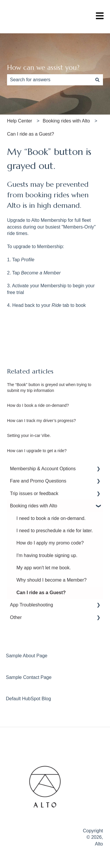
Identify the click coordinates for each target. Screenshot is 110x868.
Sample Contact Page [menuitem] (29, 677)
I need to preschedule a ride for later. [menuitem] (55, 531)
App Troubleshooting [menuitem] (32, 605)
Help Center (20, 121)
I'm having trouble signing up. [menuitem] (47, 555)
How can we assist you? (43, 68)
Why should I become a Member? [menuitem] (51, 580)
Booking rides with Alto (66, 121)
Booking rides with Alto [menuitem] (34, 506)
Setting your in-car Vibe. (29, 435)
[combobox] (49, 80)
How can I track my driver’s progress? (41, 421)
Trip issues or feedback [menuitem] (34, 493)
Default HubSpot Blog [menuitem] (28, 699)
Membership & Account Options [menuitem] (43, 469)
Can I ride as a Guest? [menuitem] (41, 593)
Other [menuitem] (16, 617)
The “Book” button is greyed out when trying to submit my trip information (49, 388)
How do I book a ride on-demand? (38, 405)
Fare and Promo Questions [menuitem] (38, 481)
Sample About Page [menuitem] (27, 656)
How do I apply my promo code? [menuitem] (50, 543)
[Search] (97, 80)
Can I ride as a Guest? (31, 134)
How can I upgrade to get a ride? (37, 451)
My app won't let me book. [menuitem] (44, 568)
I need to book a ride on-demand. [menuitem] (51, 518)
